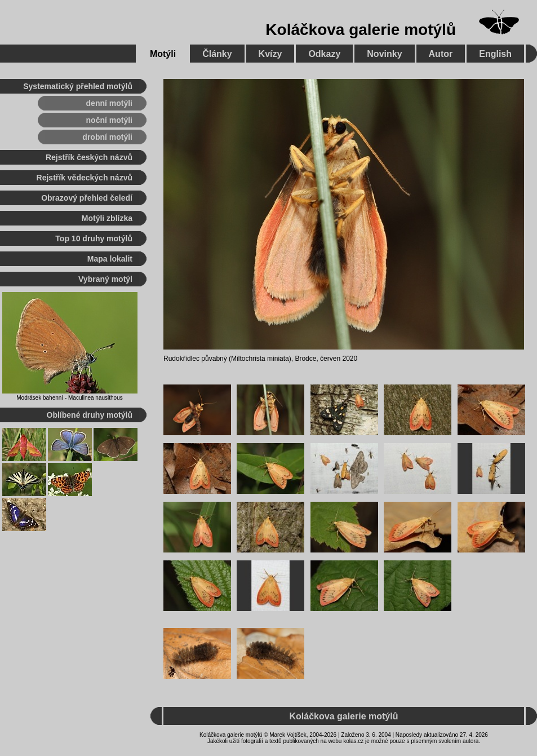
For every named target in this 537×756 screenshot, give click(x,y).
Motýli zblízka (107, 218)
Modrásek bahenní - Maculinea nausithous (69, 398)
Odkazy (324, 54)
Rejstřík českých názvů (89, 157)
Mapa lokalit (110, 259)
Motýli (163, 54)
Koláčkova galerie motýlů (361, 30)
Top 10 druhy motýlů (94, 238)
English (495, 54)
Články (217, 54)
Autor (441, 54)
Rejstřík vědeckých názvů (85, 178)
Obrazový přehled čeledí (87, 198)
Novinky (384, 54)
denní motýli (109, 103)
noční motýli (109, 120)
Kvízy (270, 54)
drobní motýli (107, 137)
